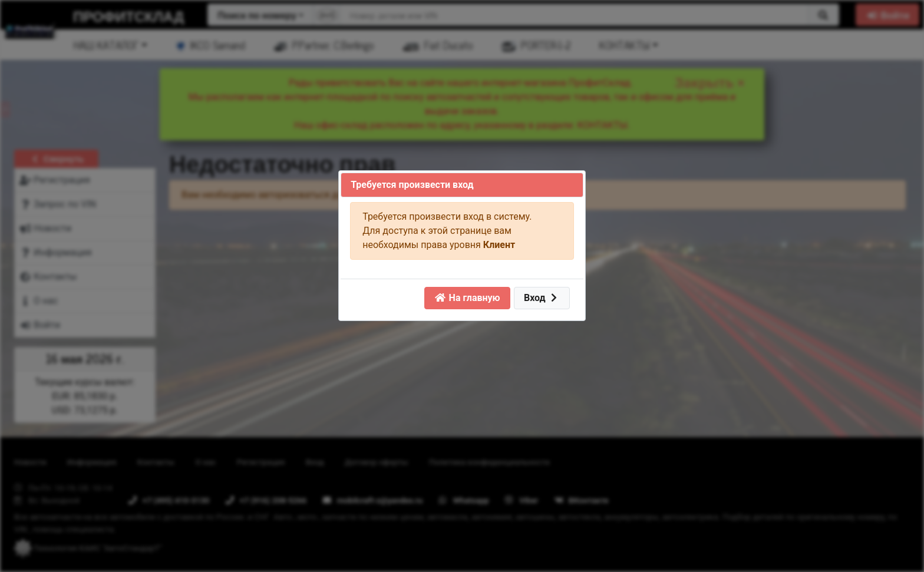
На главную (467, 298)
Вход (542, 298)
